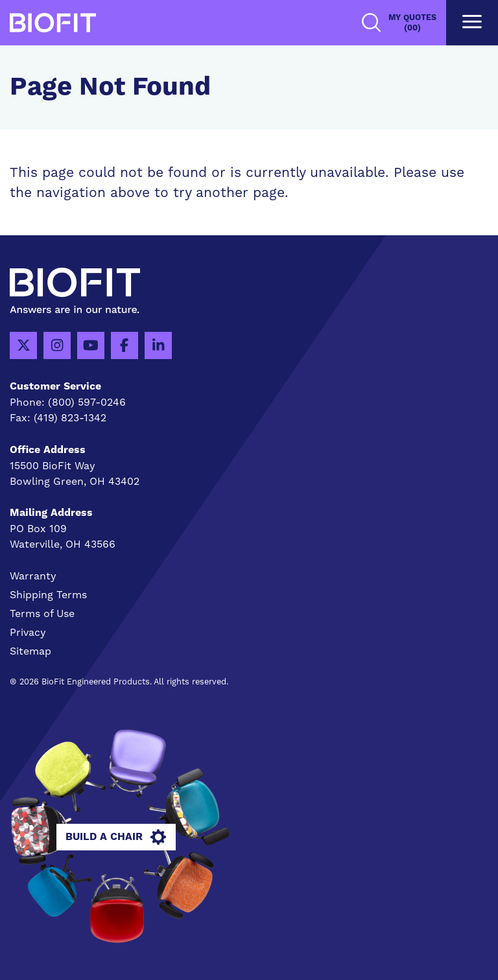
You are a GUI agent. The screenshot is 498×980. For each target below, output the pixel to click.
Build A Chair (116, 837)
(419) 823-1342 (70, 418)
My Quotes (412, 23)
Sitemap (30, 651)
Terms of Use (42, 613)
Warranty (33, 576)
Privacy (28, 632)
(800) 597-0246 (87, 402)
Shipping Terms (48, 595)
